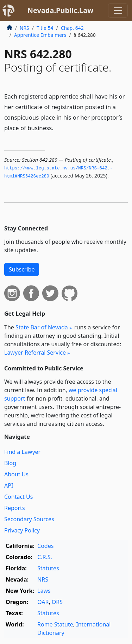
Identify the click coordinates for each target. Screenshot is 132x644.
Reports (15, 508)
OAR (43, 602)
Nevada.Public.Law (61, 10)
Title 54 (45, 28)
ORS (57, 602)
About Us (16, 474)
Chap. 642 (72, 28)
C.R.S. (45, 557)
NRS (24, 28)
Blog (10, 463)
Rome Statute (55, 624)
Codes (45, 546)
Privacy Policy (22, 530)
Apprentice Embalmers (40, 35)
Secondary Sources (29, 519)
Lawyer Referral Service (35, 353)
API (9, 485)
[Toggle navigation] (118, 11)
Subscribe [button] (22, 269)
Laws (44, 591)
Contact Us (18, 497)
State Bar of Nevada (42, 327)
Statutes (48, 568)
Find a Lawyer (22, 452)
